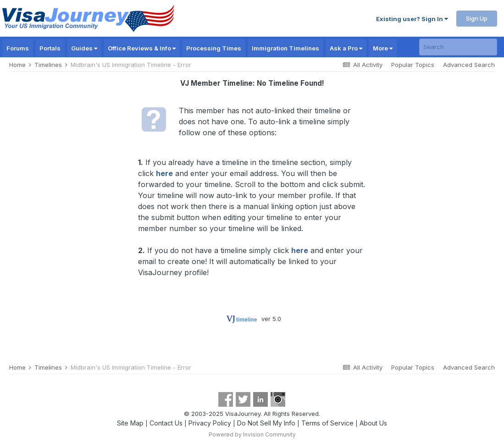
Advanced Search (469, 65)
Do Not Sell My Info (266, 423)
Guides (84, 48)
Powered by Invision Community (252, 434)
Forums (18, 48)
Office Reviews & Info (142, 48)
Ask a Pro (346, 48)
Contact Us (166, 423)
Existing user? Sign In (412, 19)
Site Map (130, 423)
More (383, 48)
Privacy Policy (210, 423)
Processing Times (214, 48)
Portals (50, 48)
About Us (373, 423)
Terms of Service (327, 423)
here (164, 173)
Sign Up (477, 18)
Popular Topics (413, 65)
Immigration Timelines (285, 48)
